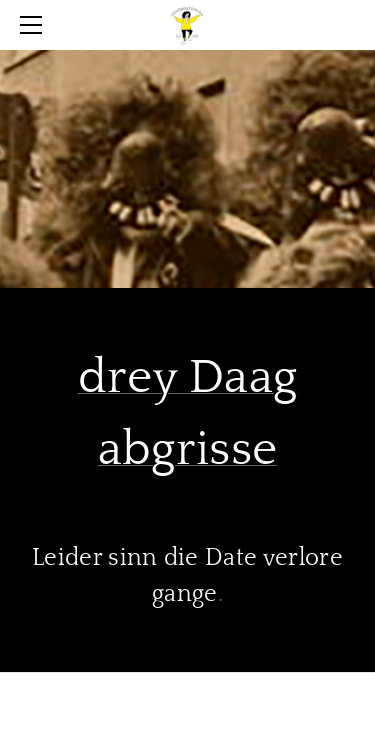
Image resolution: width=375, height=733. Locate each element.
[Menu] (35, 25)
